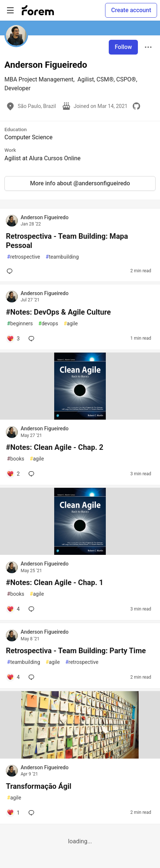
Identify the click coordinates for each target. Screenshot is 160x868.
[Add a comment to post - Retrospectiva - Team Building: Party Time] (13, 677)
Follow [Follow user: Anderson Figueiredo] (123, 47)
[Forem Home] (38, 10)
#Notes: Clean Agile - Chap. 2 (55, 447)
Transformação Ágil (39, 786)
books (16, 459)
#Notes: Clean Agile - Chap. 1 (55, 582)
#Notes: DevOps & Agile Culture (58, 312)
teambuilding (62, 257)
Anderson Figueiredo (45, 217)
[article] (80, 418)
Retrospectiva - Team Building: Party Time (76, 651)
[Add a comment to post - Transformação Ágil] (13, 813)
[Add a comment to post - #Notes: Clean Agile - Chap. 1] (13, 609)
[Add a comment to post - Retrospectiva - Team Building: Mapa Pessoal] (11, 271)
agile (71, 324)
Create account (131, 10)
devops (48, 324)
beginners (20, 324)
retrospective (24, 257)
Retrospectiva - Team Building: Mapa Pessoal (67, 241)
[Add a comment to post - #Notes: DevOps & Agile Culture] (13, 339)
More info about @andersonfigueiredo (80, 183)
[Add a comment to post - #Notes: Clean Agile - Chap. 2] (13, 474)
